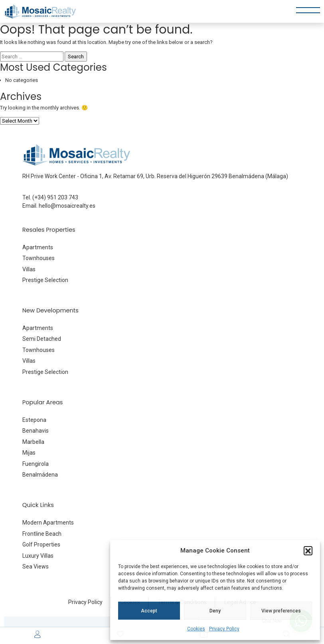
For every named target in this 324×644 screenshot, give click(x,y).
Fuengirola (36, 464)
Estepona (34, 420)
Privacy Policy (224, 629)
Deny (215, 611)
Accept (149, 611)
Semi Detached (42, 339)
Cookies (196, 629)
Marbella (33, 442)
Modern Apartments (48, 523)
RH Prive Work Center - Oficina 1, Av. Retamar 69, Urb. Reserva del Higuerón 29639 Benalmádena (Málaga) (155, 176)
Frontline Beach (42, 534)
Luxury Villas (38, 556)
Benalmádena (40, 475)
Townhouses (39, 258)
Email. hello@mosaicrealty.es (59, 206)
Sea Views (36, 566)
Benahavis (36, 431)
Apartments (38, 247)
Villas (29, 269)
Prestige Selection (45, 280)
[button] (308, 551)
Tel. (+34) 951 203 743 (50, 197)
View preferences (281, 611)
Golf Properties (41, 545)
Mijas (29, 453)
